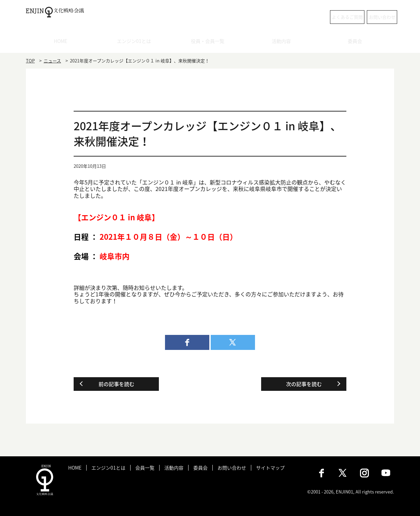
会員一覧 (145, 468)
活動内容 (284, 43)
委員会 (357, 43)
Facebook (321, 473)
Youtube (386, 473)
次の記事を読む (304, 384)
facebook (187, 342)
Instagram (364, 473)
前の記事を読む (116, 384)
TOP (30, 61)
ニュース (52, 61)
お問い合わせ (367, 17)
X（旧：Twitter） (343, 473)
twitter (233, 342)
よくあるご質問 (307, 17)
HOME (63, 43)
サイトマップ (270, 468)
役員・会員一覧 (210, 43)
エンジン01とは (136, 43)
